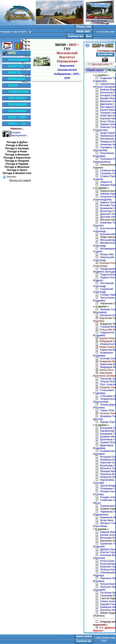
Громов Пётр (108, 442)
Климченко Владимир (103, 354)
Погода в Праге (17, 170)
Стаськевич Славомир (104, 392)
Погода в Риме (17, 151)
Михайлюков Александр (104, 244)
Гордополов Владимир (104, 334)
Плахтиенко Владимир (104, 155)
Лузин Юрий (107, 133)
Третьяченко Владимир (104, 299)
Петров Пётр (108, 382)
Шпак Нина (107, 520)
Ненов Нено (104, 370)
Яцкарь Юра (108, 422)
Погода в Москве (17, 145)
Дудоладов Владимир (103, 447)
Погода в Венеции (17, 155)
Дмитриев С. (108, 104)
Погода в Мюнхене (17, 167)
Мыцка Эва (107, 254)
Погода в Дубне (17, 142)
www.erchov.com (106, 32)
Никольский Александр (104, 259)
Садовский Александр (103, 290)
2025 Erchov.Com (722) (106, 639)
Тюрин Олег (107, 410)
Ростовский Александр (103, 285)
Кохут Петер (107, 121)
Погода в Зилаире (17, 148)
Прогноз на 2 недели (20, 180)
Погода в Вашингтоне (17, 173)
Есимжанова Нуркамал (104, 452)
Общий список (95, 70)
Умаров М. (106, 182)
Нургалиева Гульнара (104, 481)
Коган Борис (107, 561)
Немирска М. (108, 142)
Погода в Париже (17, 164)
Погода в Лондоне (17, 161)
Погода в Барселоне (17, 158)
